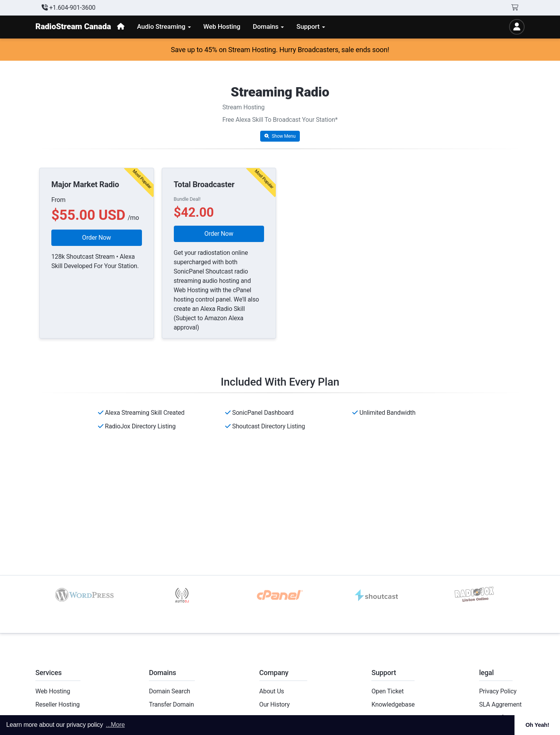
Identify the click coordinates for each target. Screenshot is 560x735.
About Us (272, 691)
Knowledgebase (393, 704)
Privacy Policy (498, 691)
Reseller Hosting (58, 704)
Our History (275, 704)
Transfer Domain (171, 704)
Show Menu (280, 136)
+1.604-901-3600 (68, 8)
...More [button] (115, 725)
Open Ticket (388, 691)
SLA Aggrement (500, 704)
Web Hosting (53, 691)
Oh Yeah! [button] (537, 725)
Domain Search (170, 691)
